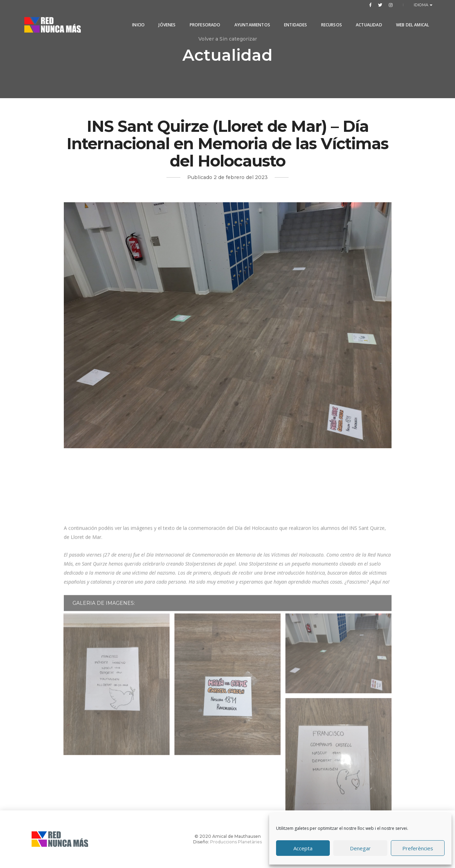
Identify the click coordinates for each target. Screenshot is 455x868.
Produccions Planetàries (236, 842)
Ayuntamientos (250, 22)
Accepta (303, 848)
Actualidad (367, 22)
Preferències (418, 848)
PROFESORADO (203, 22)
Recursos (329, 22)
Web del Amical (411, 22)
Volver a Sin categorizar (228, 39)
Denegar (360, 848)
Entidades (294, 22)
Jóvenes (165, 22)
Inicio (137, 22)
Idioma (422, 5)
